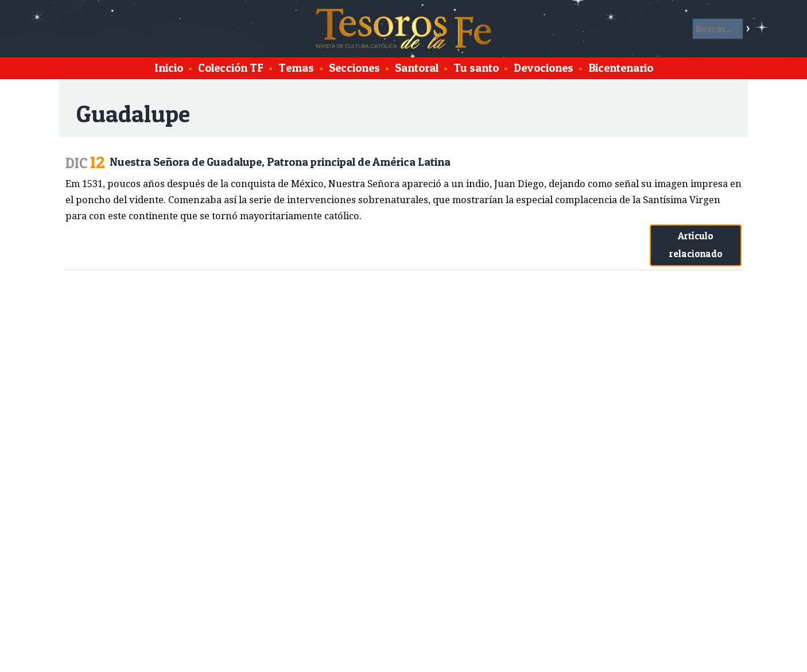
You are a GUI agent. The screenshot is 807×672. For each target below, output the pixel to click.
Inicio (169, 68)
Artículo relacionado (696, 245)
